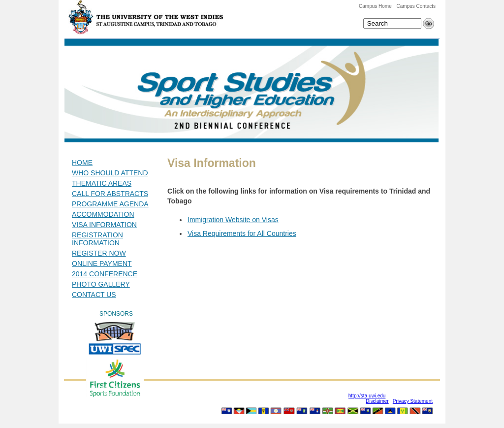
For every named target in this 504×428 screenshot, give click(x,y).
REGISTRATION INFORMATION (97, 239)
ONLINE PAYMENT (102, 263)
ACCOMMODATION (103, 214)
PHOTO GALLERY (101, 284)
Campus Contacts (416, 6)
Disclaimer (377, 401)
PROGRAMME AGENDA (110, 204)
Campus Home (375, 6)
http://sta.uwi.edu (367, 396)
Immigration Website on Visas (233, 220)
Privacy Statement (413, 401)
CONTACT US (94, 295)
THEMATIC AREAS (102, 183)
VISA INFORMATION (104, 225)
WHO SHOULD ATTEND (110, 173)
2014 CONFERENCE (105, 274)
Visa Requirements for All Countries (242, 233)
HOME (82, 163)
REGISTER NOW (99, 253)
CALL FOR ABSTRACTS (110, 194)
